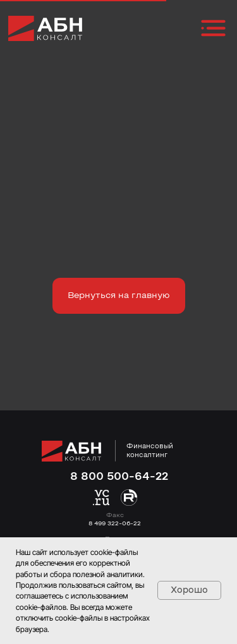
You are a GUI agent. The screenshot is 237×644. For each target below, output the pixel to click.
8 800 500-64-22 (119, 477)
